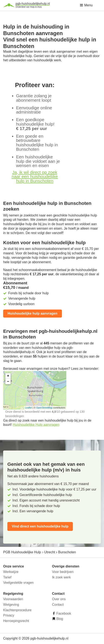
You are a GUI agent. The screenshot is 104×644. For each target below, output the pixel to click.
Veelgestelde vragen (18, 583)
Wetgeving (11, 605)
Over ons (59, 599)
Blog (59, 619)
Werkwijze (11, 572)
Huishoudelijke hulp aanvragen (33, 313)
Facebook (63, 613)
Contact (58, 605)
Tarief (7, 577)
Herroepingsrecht (16, 621)
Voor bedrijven (63, 572)
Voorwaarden (13, 599)
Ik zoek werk (61, 577)
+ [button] (8, 376)
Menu (86, 5)
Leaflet (29, 408)
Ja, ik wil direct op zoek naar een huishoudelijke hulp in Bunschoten (35, 177)
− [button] (8, 382)
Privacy (9, 615)
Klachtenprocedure (17, 610)
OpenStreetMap (44, 408)
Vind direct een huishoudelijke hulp (40, 526)
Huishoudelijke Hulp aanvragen (36, 425)
